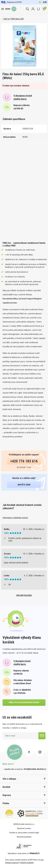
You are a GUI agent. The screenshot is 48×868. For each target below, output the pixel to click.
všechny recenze (24, 595)
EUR (45, 2)
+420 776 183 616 (24, 461)
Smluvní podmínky (27, 863)
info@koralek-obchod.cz (35, 769)
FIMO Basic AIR (17, 19)
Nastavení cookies (24, 828)
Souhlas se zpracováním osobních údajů (24, 833)
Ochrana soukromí (12, 863)
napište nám (24, 485)
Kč (40, 2)
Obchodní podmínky (24, 837)
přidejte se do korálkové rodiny (24, 702)
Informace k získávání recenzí (15, 518)
